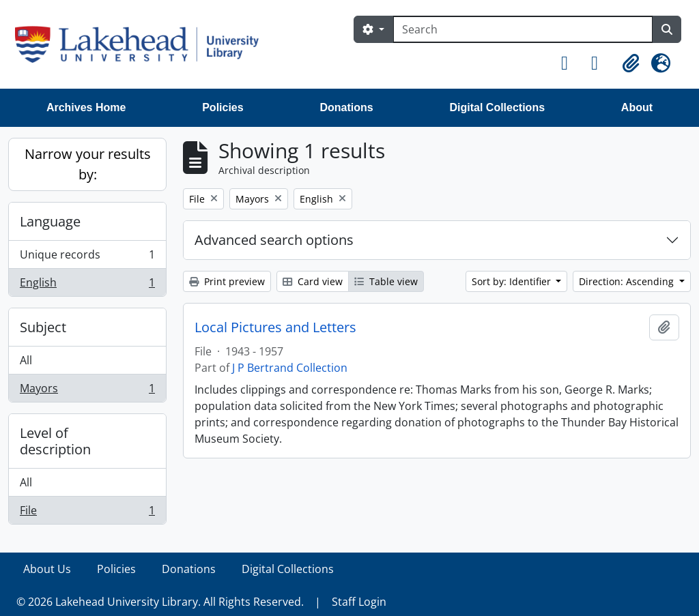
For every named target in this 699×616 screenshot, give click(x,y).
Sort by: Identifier (513, 281)
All (26, 360)
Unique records (87, 258)
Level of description (55, 441)
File (87, 513)
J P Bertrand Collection (290, 368)
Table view (386, 281)
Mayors (87, 391)
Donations (346, 107)
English (87, 285)
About (637, 107)
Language (50, 221)
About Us (47, 569)
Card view (313, 281)
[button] (571, 63)
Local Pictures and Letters (275, 327)
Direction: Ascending (628, 281)
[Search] (523, 29)
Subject (43, 327)
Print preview (227, 281)
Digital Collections (497, 107)
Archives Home (86, 107)
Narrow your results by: (88, 164)
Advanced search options (274, 240)
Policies (223, 107)
